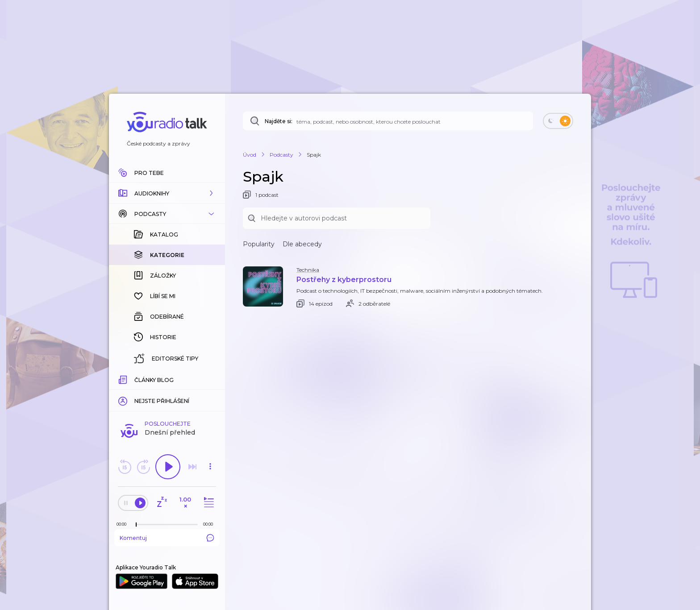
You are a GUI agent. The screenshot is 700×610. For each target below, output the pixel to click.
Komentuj (167, 538)
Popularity (259, 244)
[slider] (136, 525)
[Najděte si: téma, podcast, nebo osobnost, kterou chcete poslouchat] (388, 121)
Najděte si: (279, 121)
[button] (167, 193)
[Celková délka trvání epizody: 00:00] (210, 524)
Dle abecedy (302, 244)
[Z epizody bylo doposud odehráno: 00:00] (124, 524)
